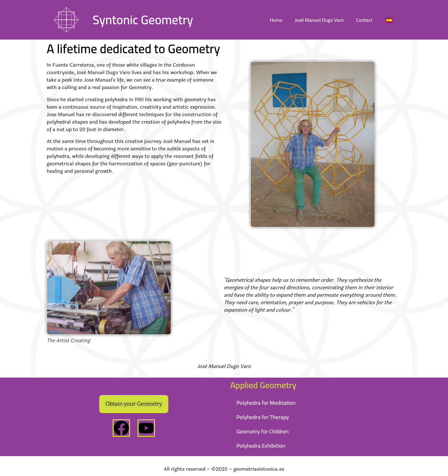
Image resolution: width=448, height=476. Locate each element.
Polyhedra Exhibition (261, 446)
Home (276, 20)
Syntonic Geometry (143, 20)
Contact (364, 20)
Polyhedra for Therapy (263, 417)
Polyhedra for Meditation (266, 403)
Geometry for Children (263, 431)
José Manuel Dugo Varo (319, 20)
